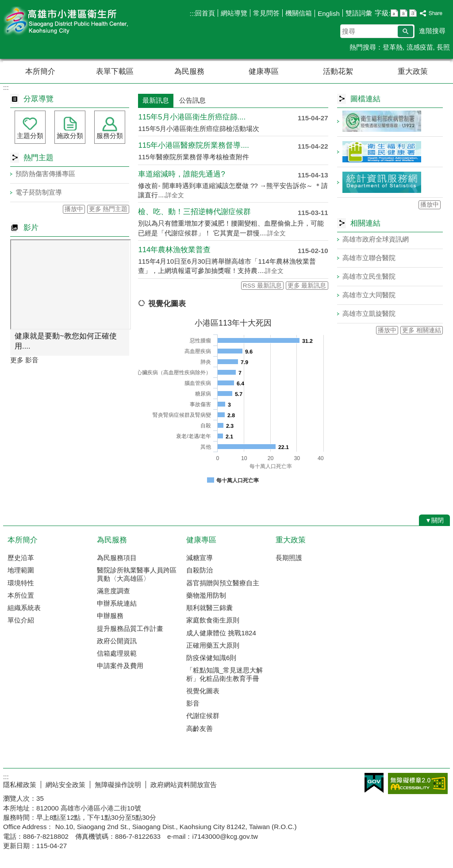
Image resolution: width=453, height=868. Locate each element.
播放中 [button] (74, 209)
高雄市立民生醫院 (369, 276)
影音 (193, 703)
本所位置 (21, 595)
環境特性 (21, 583)
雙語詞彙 (359, 13)
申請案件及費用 (120, 666)
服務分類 (110, 136)
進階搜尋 (432, 31)
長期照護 (289, 558)
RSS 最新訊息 (262, 286)
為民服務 (189, 71)
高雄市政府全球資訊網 (376, 239)
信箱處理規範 (117, 653)
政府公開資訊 (117, 641)
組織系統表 (24, 608)
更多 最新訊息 (307, 286)
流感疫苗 (420, 47)
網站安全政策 (65, 785)
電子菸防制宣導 (39, 192)
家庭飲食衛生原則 (213, 620)
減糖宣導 (200, 558)
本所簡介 (40, 71)
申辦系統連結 (117, 603)
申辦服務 (110, 616)
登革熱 (393, 47)
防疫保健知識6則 (211, 658)
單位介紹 (21, 620)
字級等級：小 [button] (394, 13)
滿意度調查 (113, 591)
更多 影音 (24, 360)
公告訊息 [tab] (192, 100)
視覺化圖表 (203, 691)
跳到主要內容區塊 (5, 5)
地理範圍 (21, 570)
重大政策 (413, 71)
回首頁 (205, 13)
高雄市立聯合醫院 (369, 258)
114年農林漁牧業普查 (174, 250)
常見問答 (266, 13)
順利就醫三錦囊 (209, 608)
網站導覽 (234, 13)
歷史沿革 (21, 558)
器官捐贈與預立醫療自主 (223, 583)
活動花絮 (338, 71)
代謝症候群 (203, 716)
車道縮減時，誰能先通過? (181, 174)
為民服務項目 (117, 558)
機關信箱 (299, 13)
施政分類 (70, 136)
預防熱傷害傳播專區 (45, 174)
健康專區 (264, 71)
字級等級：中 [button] (404, 13)
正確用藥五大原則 (213, 645)
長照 (443, 47)
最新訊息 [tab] (156, 100)
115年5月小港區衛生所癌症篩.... (192, 117)
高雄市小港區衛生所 (78, 21)
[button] (405, 31)
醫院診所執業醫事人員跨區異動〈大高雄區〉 (137, 574)
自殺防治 (200, 570)
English (329, 13)
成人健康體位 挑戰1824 (221, 633)
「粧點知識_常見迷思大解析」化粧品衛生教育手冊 (225, 674)
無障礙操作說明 (118, 785)
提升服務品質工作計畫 (130, 628)
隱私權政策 (20, 785)
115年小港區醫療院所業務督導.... (193, 145)
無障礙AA (418, 784)
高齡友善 (200, 728)
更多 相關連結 (422, 330)
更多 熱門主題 (108, 209)
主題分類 (30, 136)
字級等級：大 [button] (413, 13)
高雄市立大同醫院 (369, 295)
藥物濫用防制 (206, 595)
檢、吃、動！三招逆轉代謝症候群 (194, 212)
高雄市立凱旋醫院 (369, 313)
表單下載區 (115, 71)
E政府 (374, 783)
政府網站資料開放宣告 (184, 785)
